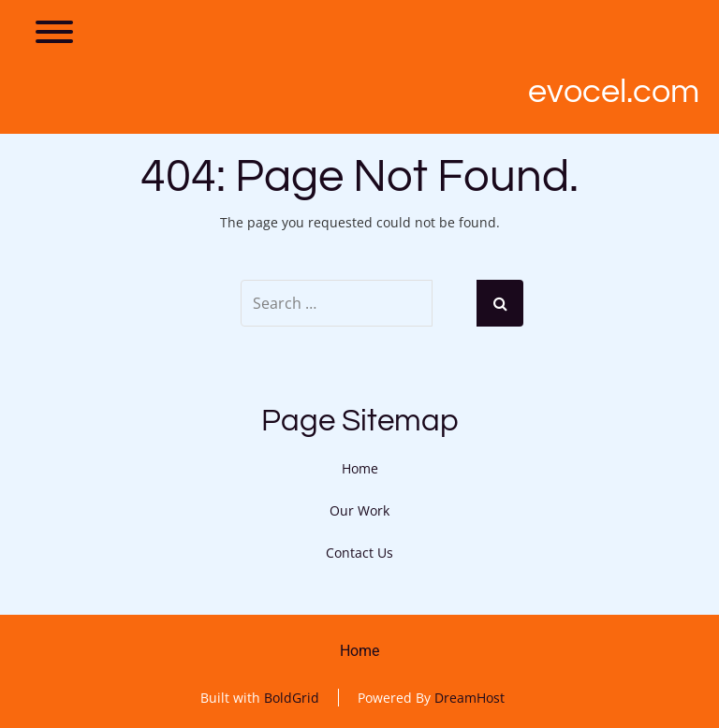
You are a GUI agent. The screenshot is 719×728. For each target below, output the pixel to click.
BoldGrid (292, 698)
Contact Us (359, 553)
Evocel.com (614, 92)
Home (360, 468)
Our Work (359, 510)
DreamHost (470, 698)
